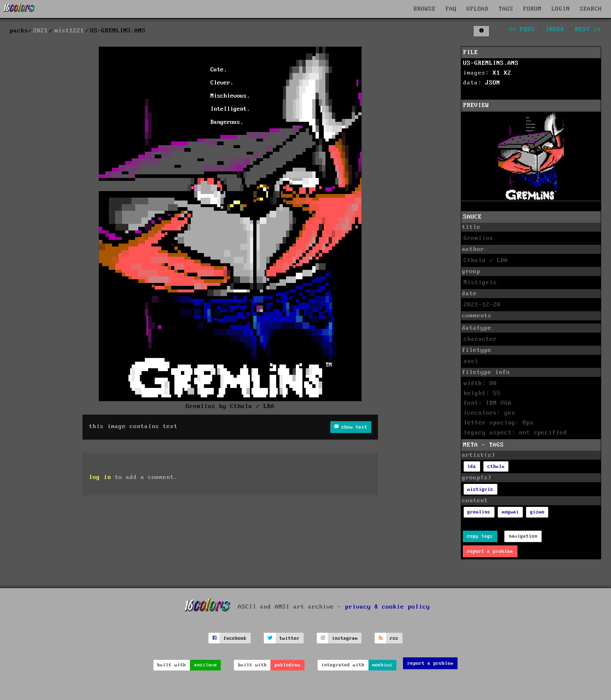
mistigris (480, 489)
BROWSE (425, 9)
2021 (41, 31)
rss (394, 638)
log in (100, 477)
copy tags (480, 536)
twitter (289, 638)
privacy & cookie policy (388, 607)
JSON (493, 83)
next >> (588, 30)
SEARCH (591, 9)
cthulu (496, 466)
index (555, 30)
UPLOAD (478, 9)
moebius (382, 665)
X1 (497, 73)
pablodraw (287, 665)
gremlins (479, 512)
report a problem (490, 551)
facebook (235, 638)
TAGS (506, 9)
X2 (508, 73)
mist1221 (69, 31)
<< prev (522, 30)
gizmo (537, 512)
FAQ (451, 9)
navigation (523, 536)
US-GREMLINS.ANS (491, 63)
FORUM (532, 9)
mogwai (510, 512)
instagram (345, 638)
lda (472, 466)
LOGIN (561, 9)
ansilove (206, 665)
